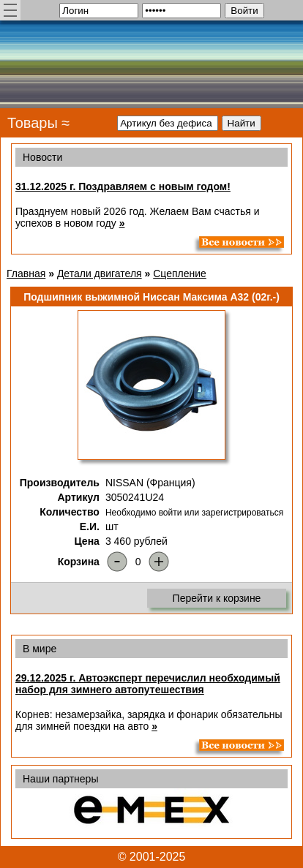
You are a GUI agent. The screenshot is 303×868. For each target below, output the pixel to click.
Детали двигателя (100, 273)
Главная (26, 273)
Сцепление (180, 273)
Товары (33, 123)
